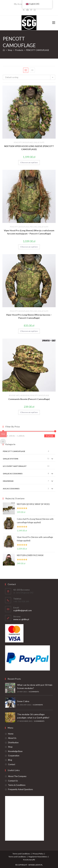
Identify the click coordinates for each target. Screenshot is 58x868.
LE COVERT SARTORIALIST (15, 466)
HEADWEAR (25, 395)
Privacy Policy (38, 854)
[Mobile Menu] (54, 23)
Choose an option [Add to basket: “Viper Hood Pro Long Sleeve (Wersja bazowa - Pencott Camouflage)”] (29, 331)
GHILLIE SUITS (39, 142)
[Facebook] (28, 10)
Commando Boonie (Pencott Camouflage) (29, 399)
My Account (20, 4)
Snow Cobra (23, 701)
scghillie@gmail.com (22, 610)
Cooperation (14, 756)
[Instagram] (35, 10)
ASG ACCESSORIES (11, 489)
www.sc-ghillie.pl (21, 619)
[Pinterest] (31, 10)
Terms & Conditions (17, 785)
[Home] (4, 50)
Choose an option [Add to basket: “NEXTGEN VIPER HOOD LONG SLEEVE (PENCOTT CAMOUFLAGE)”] (29, 162)
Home (11, 734)
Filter (50, 436)
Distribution (13, 742)
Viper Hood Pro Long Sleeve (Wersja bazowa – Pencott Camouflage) (29, 316)
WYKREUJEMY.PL (36, 865)
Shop (10, 747)
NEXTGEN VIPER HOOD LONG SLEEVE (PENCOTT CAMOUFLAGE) (29, 148)
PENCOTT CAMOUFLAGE (38, 50)
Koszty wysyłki (29, 860)
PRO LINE (33, 227)
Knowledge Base (15, 751)
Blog (10, 760)
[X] (24, 10)
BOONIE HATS (14, 395)
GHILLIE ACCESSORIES (13, 474)
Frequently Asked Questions (20, 789)
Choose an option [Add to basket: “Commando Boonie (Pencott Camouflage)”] (29, 412)
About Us (12, 738)
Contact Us (13, 781)
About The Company (17, 776)
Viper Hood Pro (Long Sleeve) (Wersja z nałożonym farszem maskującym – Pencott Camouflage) (29, 232)
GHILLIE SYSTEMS (11, 459)
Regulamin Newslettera (38, 857)
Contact (12, 764)
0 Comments (34, 692)
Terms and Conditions (21, 854)
